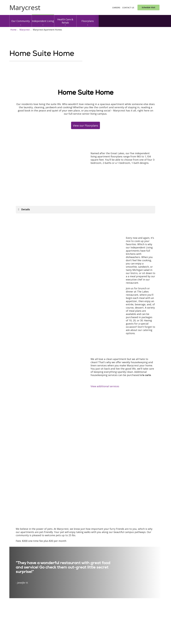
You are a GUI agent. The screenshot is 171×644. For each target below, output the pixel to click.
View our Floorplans (86, 125)
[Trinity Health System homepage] (25, 9)
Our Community (21, 19)
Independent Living (43, 19)
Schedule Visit (148, 7)
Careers (116, 8)
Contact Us (128, 8)
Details (26, 209)
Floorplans (88, 19)
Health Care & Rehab (65, 20)
